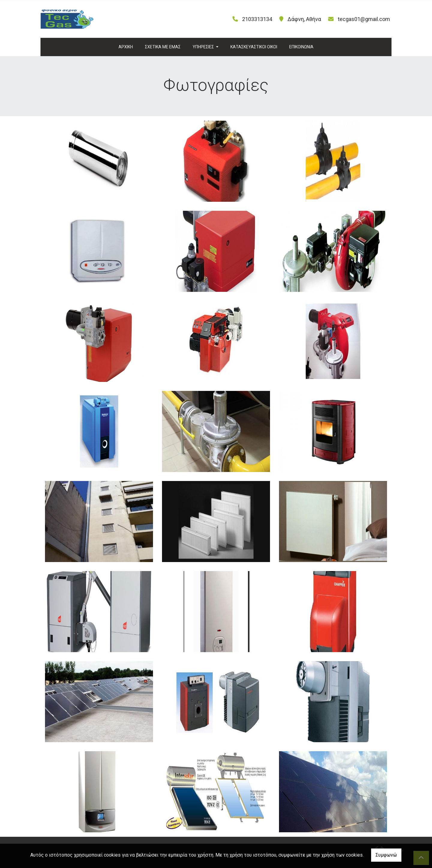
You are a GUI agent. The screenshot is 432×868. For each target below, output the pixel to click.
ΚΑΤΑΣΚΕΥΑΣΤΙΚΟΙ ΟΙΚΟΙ (254, 47)
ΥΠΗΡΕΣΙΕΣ (204, 47)
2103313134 (257, 19)
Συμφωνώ (386, 855)
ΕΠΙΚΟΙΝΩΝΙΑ (301, 47)
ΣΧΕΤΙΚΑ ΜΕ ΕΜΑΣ (163, 47)
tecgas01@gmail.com (364, 19)
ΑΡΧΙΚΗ (126, 47)
